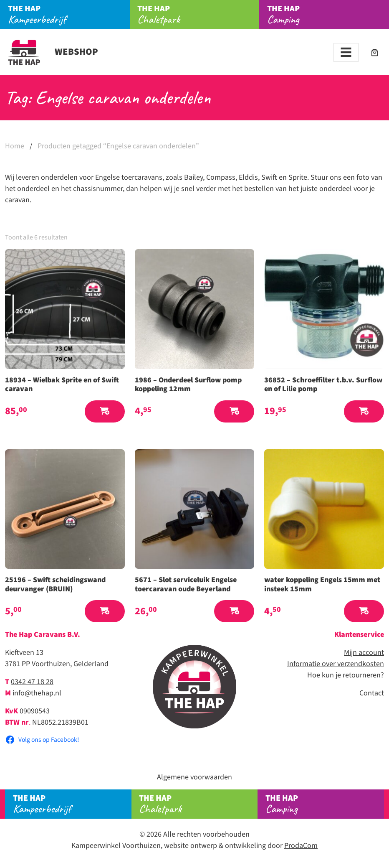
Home (15, 146)
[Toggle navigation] (346, 52)
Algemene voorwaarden (194, 777)
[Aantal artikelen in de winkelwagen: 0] (375, 52)
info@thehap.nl (37, 693)
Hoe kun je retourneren (344, 675)
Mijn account (364, 653)
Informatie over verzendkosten (336, 664)
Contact (372, 693)
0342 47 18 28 (32, 682)
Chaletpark (198, 15)
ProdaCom (301, 846)
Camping (325, 804)
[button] (105, 411)
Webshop (52, 52)
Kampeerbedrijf (69, 15)
